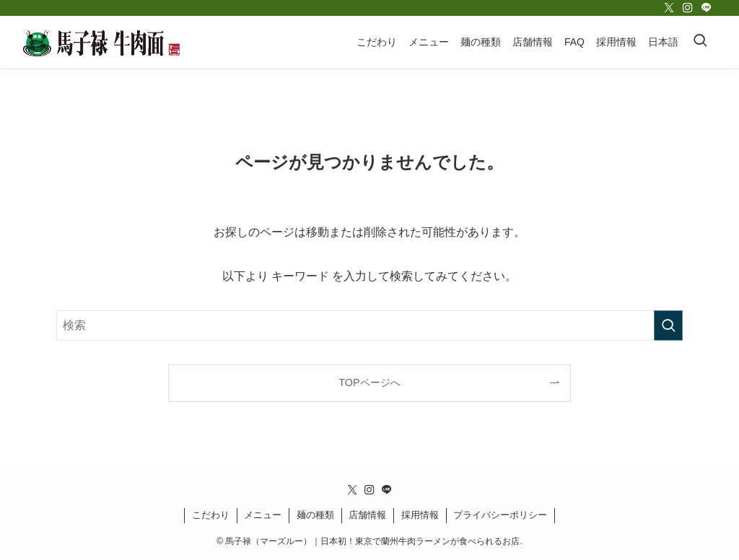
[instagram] (688, 8)
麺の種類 (315, 515)
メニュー (263, 515)
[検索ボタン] (700, 42)
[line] (707, 8)
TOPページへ (369, 382)
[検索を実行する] (668, 325)
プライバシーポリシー (500, 515)
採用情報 (420, 515)
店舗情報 (367, 515)
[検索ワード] (369, 325)
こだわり (211, 515)
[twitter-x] (669, 8)
